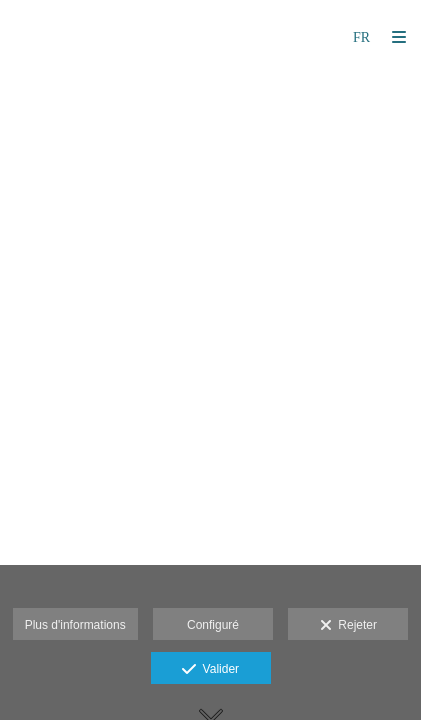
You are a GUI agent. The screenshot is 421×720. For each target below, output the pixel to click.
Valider (210, 670)
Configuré (213, 625)
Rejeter (348, 626)
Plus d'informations (75, 625)
